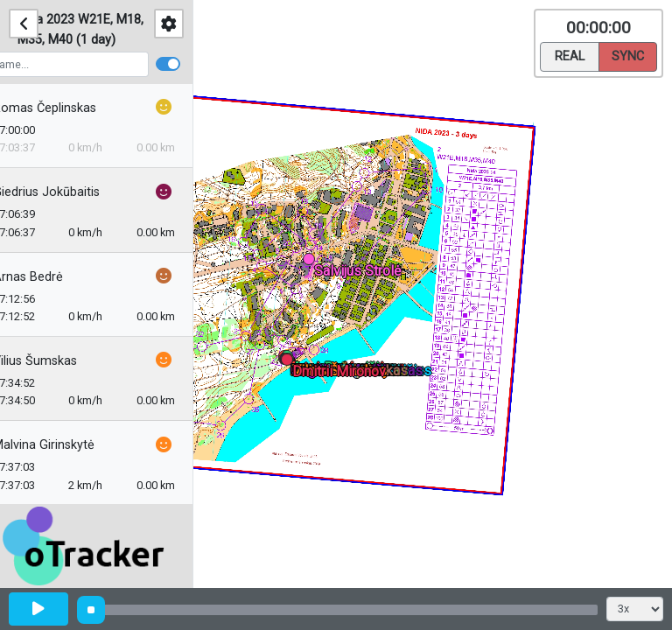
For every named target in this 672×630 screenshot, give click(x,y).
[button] (312, 262)
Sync (628, 55)
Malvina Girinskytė (68, 445)
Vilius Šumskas (59, 361)
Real (570, 55)
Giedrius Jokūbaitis (71, 192)
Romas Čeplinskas (69, 108)
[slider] (91, 610)
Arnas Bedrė (52, 277)
